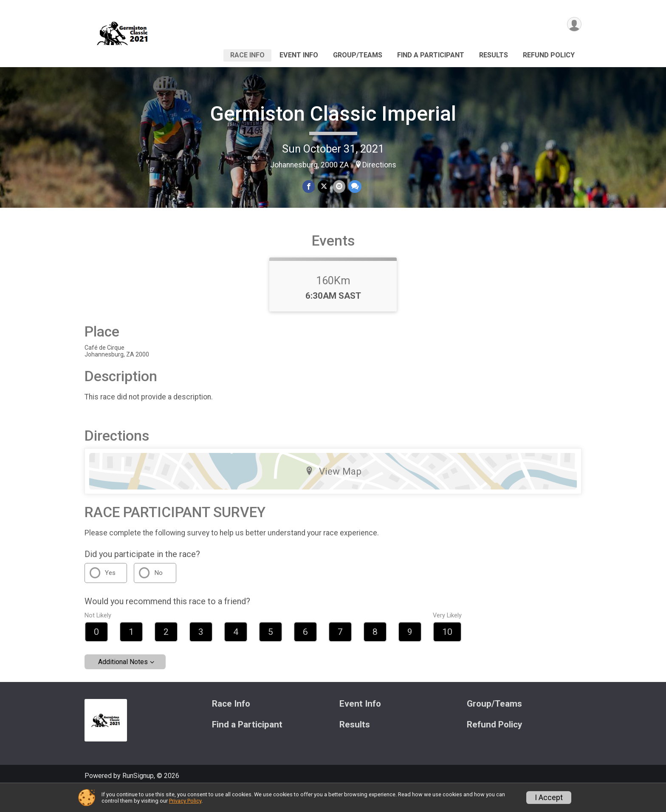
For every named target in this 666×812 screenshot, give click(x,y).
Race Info (247, 55)
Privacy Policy (185, 801)
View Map (333, 492)
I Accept (549, 798)
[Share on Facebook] (309, 187)
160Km (333, 301)
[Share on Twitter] (324, 187)
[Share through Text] (354, 187)
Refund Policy (549, 55)
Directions (379, 165)
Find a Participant (431, 55)
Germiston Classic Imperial (333, 114)
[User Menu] (574, 25)
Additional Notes (123, 683)
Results (494, 55)
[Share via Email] (339, 187)
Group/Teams (358, 55)
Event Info (299, 55)
